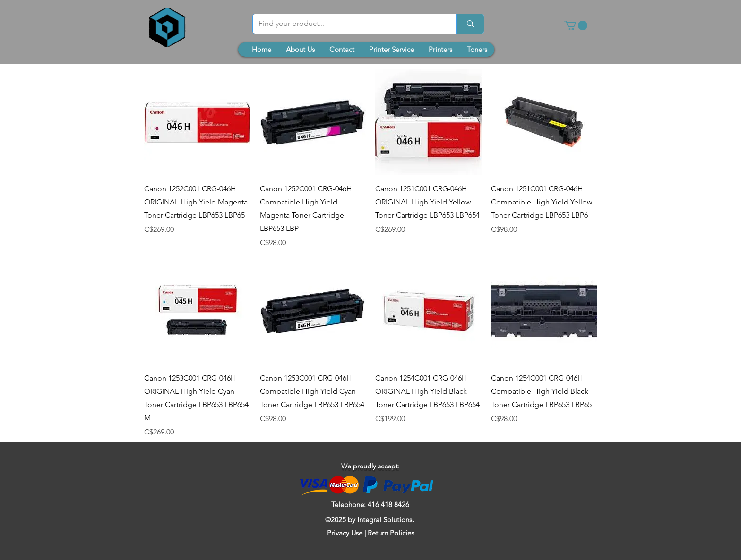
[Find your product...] (347, 24)
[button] (576, 25)
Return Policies (391, 533)
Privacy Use (345, 533)
